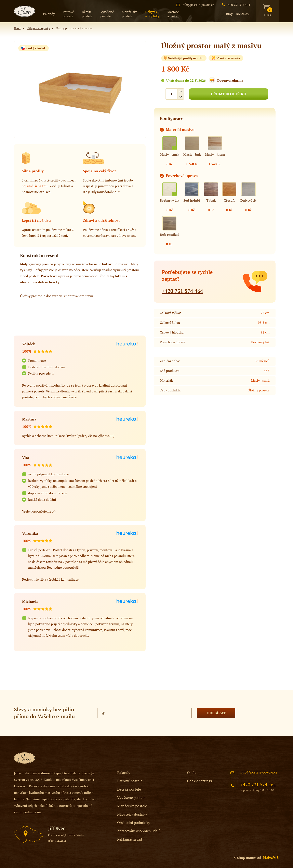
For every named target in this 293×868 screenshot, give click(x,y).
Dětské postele (129, 789)
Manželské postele (132, 806)
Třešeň (229, 200)
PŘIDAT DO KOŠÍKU (229, 94)
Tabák (211, 200)
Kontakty (243, 14)
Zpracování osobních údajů (139, 831)
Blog (229, 14)
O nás (192, 773)
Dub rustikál (169, 235)
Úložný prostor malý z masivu (74, 28)
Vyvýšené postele (131, 798)
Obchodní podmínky (134, 823)
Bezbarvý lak (170, 200)
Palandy (49, 14)
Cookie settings (199, 781)
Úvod (17, 28)
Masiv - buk (192, 155)
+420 (182, 291)
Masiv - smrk (170, 155)
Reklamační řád (130, 839)
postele (68, 14)
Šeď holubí (192, 200)
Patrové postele (130, 781)
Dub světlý (248, 200)
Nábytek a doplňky (38, 28)
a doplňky (152, 14)
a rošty (173, 14)
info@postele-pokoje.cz (198, 5)
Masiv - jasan (215, 155)
